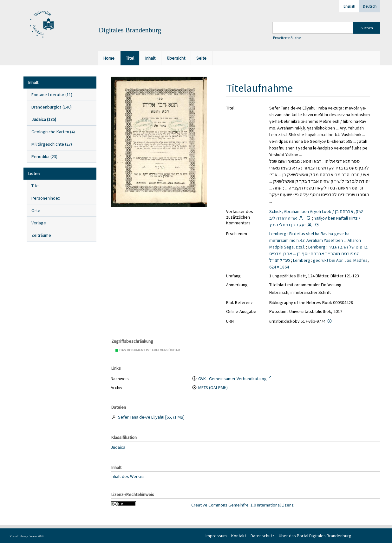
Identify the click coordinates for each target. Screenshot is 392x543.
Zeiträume (41, 235)
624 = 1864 (279, 267)
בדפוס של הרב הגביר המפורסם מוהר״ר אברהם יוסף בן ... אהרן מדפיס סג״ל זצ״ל (318, 254)
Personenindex (46, 198)
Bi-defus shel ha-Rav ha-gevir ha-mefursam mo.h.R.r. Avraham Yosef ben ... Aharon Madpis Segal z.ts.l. (315, 240)
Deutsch (370, 6)
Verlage (39, 223)
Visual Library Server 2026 (27, 536)
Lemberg (278, 234)
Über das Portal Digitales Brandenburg (315, 536)
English (349, 6)
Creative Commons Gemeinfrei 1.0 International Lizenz (242, 505)
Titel (36, 186)
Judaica (118, 447)
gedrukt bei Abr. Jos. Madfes (340, 260)
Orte (36, 210)
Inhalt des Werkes (128, 476)
